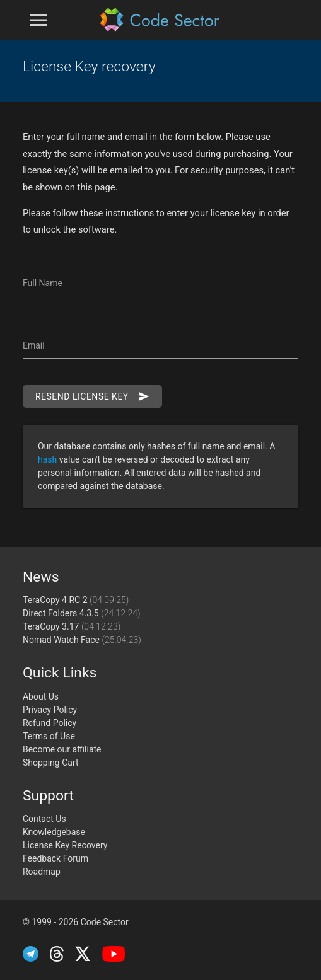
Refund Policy (50, 723)
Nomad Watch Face (82, 640)
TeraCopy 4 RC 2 (76, 600)
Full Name (43, 283)
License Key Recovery (65, 845)
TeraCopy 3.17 (72, 626)
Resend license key (92, 396)
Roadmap (42, 872)
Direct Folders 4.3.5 (82, 613)
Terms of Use (49, 736)
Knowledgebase (54, 832)
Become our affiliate (62, 749)
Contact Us (44, 819)
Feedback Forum (55, 858)
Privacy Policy (50, 710)
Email (34, 345)
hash (49, 459)
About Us (41, 696)
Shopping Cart (51, 763)
